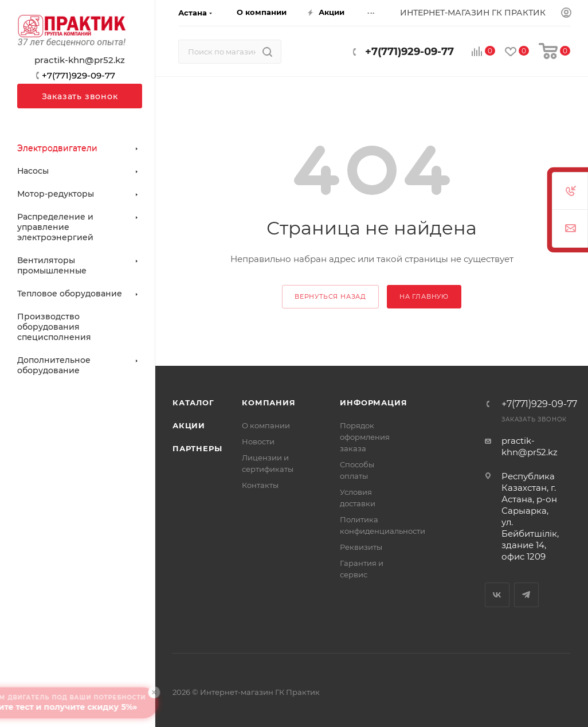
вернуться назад (330, 296)
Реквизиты (361, 547)
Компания (268, 402)
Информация (373, 402)
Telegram (526, 595)
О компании (266, 425)
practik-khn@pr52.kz (80, 60)
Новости (258, 441)
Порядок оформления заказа (365, 437)
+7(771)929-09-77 (409, 52)
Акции (189, 425)
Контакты (260, 485)
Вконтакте (497, 595)
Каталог (193, 402)
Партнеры (197, 448)
